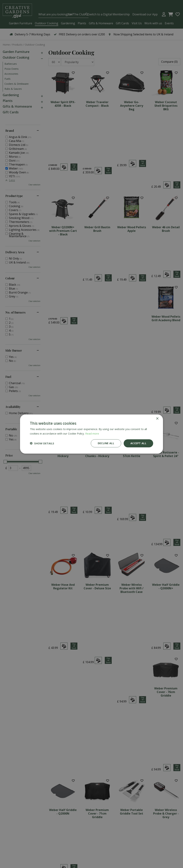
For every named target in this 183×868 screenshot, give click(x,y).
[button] (42, 443)
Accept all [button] (138, 443)
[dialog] (91, 434)
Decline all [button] (106, 443)
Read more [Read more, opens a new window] (92, 433)
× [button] (157, 419)
